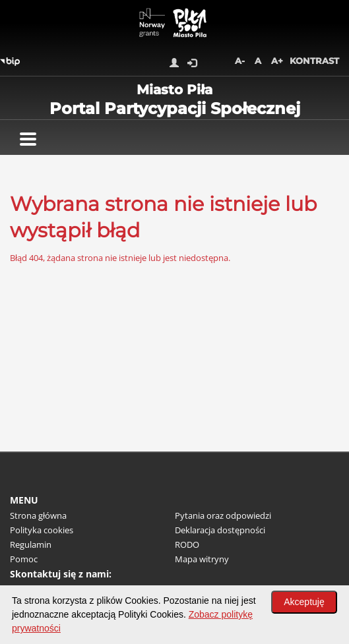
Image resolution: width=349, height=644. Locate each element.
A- (240, 61)
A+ (277, 61)
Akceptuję (304, 602)
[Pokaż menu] (28, 139)
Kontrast (314, 61)
